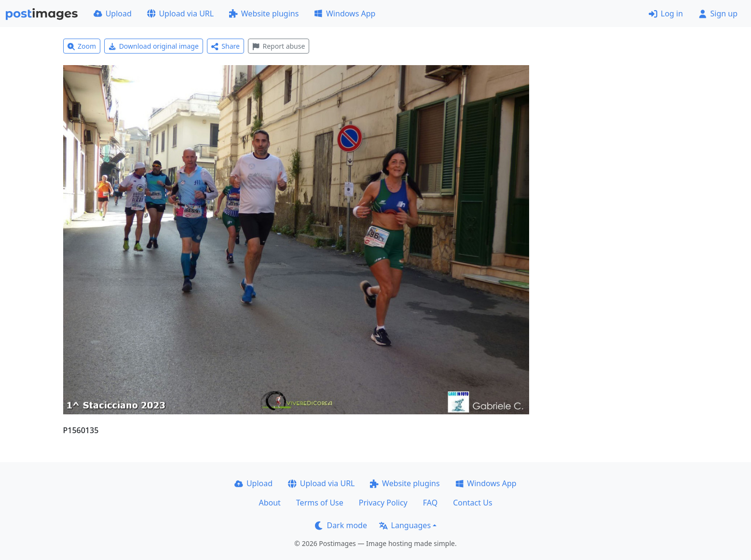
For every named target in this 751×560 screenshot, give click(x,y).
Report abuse (279, 46)
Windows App (345, 14)
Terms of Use (320, 503)
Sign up (718, 14)
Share (225, 46)
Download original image (154, 46)
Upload (113, 14)
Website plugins (264, 14)
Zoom (82, 46)
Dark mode (341, 525)
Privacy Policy (383, 503)
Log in (666, 14)
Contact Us (472, 503)
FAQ (430, 503)
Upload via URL (180, 14)
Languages (405, 525)
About (269, 503)
